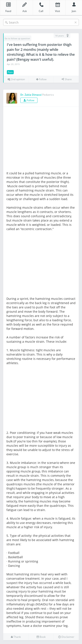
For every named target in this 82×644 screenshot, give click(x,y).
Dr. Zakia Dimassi (31, 95)
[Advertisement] (42, 140)
